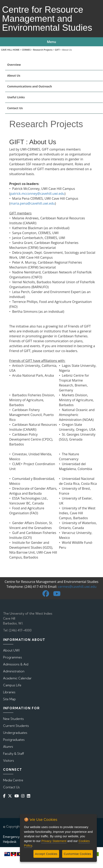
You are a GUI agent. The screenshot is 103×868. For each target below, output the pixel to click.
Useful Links (16, 97)
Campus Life (12, 685)
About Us (14, 75)
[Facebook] (5, 796)
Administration (14, 671)
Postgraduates (14, 740)
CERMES (26, 50)
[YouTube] (17, 796)
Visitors (9, 761)
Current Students (16, 726)
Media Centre (13, 780)
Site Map (9, 699)
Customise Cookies (77, 854)
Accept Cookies (46, 854)
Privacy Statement (54, 841)
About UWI (11, 650)
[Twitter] (11, 796)
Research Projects (43, 50)
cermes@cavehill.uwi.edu (77, 587)
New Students (13, 719)
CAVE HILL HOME (10, 50)
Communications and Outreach (30, 86)
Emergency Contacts (19, 837)
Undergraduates (15, 733)
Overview (14, 65)
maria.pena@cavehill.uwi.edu (33, 203)
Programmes (13, 657)
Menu (51, 42)
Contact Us (15, 108)
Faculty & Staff (14, 754)
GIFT (57, 50)
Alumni (8, 747)
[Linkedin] (29, 796)
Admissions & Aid (16, 664)
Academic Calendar (17, 678)
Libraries (9, 692)
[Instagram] (24, 796)
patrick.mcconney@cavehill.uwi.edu (37, 194)
